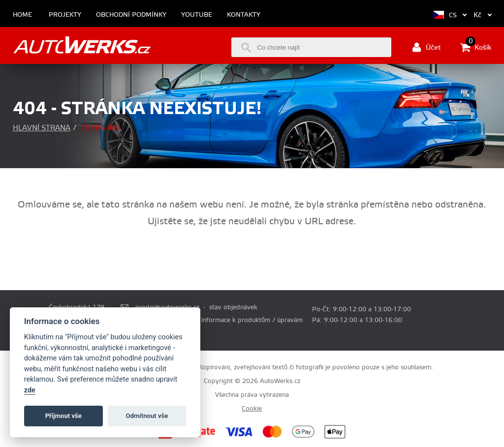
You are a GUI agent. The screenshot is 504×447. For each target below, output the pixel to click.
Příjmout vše (63, 416)
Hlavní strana (42, 128)
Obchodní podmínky (131, 15)
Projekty (65, 15)
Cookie (252, 409)
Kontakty (244, 15)
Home (22, 15)
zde (30, 390)
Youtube (197, 15)
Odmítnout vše (147, 416)
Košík (476, 47)
